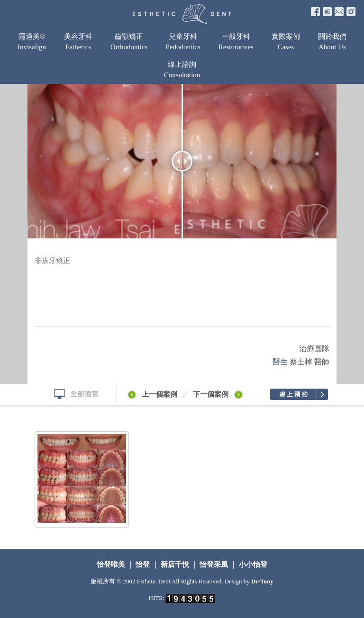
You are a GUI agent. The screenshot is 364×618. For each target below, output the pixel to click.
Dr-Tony (262, 581)
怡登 (143, 564)
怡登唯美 (112, 564)
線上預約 (299, 394)
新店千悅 (175, 564)
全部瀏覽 (72, 394)
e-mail (339, 12)
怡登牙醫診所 (182, 14)
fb (315, 12)
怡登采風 (214, 564)
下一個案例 (220, 394)
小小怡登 (252, 564)
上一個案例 (151, 394)
